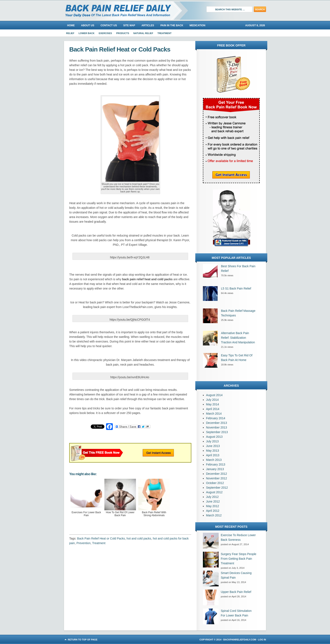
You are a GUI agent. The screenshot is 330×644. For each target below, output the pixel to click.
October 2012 (215, 483)
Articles (148, 25)
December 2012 (217, 474)
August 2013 (214, 437)
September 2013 (217, 432)
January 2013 (215, 469)
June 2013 (213, 446)
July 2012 (212, 497)
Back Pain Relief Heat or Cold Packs (101, 538)
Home (71, 25)
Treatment (164, 33)
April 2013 (213, 455)
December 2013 (217, 423)
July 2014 (212, 400)
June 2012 (213, 501)
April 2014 (213, 409)
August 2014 (214, 395)
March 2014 (214, 414)
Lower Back (86, 33)
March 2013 (214, 460)
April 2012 (213, 511)
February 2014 (216, 418)
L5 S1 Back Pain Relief (236, 288)
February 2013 (216, 464)
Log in (262, 640)
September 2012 (217, 488)
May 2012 (212, 506)
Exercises (105, 33)
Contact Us (109, 25)
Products (123, 33)
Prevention (83, 543)
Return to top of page (83, 640)
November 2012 (217, 478)
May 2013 (212, 451)
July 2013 (212, 441)
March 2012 (214, 515)
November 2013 (217, 427)
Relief (70, 33)
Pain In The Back (172, 25)
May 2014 (212, 404)
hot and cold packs (139, 538)
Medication (198, 25)
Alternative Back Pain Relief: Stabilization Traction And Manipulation (238, 338)
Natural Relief (143, 33)
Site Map (129, 25)
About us (88, 25)
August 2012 (214, 492)
